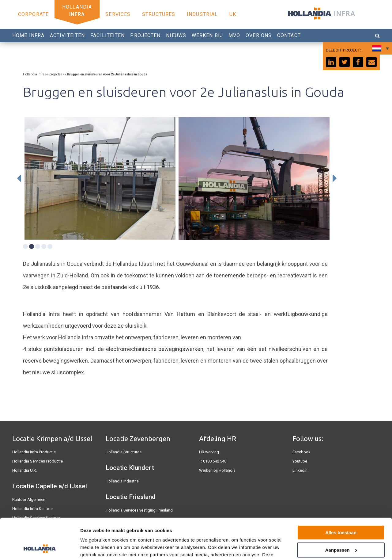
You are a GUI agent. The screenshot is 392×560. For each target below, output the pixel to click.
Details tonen (95, 548)
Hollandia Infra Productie (34, 452)
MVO (234, 35)
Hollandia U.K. (25, 470)
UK (233, 14)
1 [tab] (25, 246)
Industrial (202, 14)
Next (335, 178)
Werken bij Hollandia (217, 470)
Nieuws (176, 35)
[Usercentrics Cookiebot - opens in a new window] (40, 548)
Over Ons (259, 35)
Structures (159, 14)
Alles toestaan (341, 494)
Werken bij (207, 35)
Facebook (302, 452)
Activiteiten (67, 35)
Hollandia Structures (124, 452)
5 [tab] (50, 246)
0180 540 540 (215, 461)
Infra (77, 14)
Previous (19, 178)
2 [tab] (32, 246)
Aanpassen (341, 511)
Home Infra (28, 35)
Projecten (145, 35)
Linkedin (300, 470)
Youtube (300, 461)
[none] (380, 48)
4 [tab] (44, 246)
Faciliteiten (107, 35)
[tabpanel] (100, 178)
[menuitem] (380, 48)
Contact (289, 35)
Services (118, 14)
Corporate (33, 14)
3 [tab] (38, 246)
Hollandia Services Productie (38, 461)
